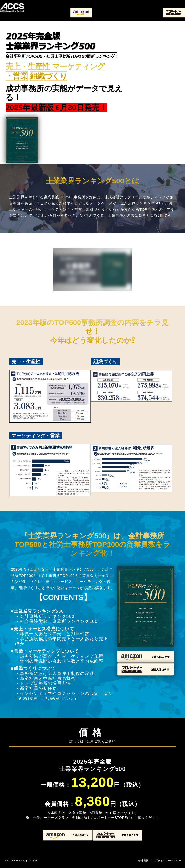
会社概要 (143, 861)
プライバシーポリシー (168, 861)
